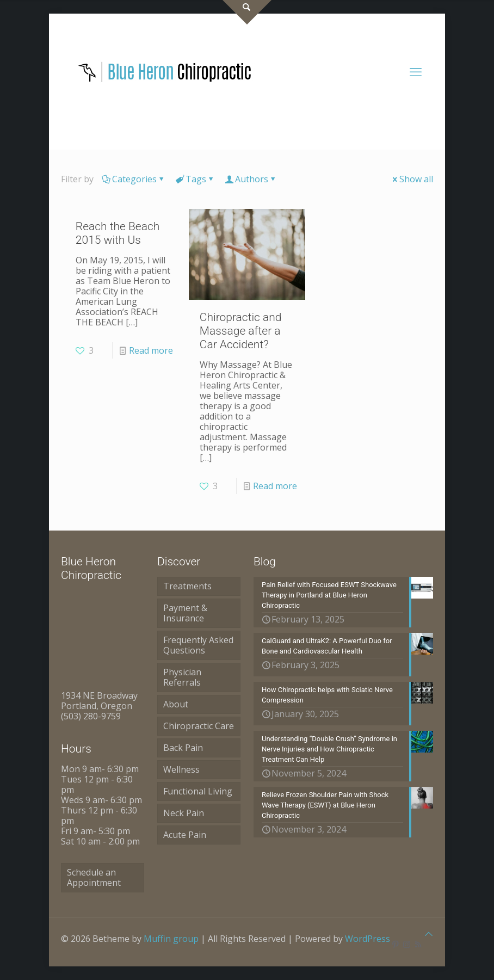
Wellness (181, 769)
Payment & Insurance (185, 613)
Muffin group (171, 939)
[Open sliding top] (247, 12)
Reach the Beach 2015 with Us (118, 233)
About (176, 704)
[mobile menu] (416, 71)
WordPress (368, 939)
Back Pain (183, 748)
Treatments (187, 586)
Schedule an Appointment (94, 877)
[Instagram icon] (407, 944)
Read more (151, 350)
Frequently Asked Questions (198, 645)
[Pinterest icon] (395, 944)
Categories (134, 179)
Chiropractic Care (199, 726)
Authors (251, 179)
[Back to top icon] (429, 934)
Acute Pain (185, 835)
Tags (195, 179)
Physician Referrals (182, 677)
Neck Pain (184, 813)
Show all (412, 179)
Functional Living (198, 791)
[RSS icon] (418, 944)
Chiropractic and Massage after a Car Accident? (241, 331)
